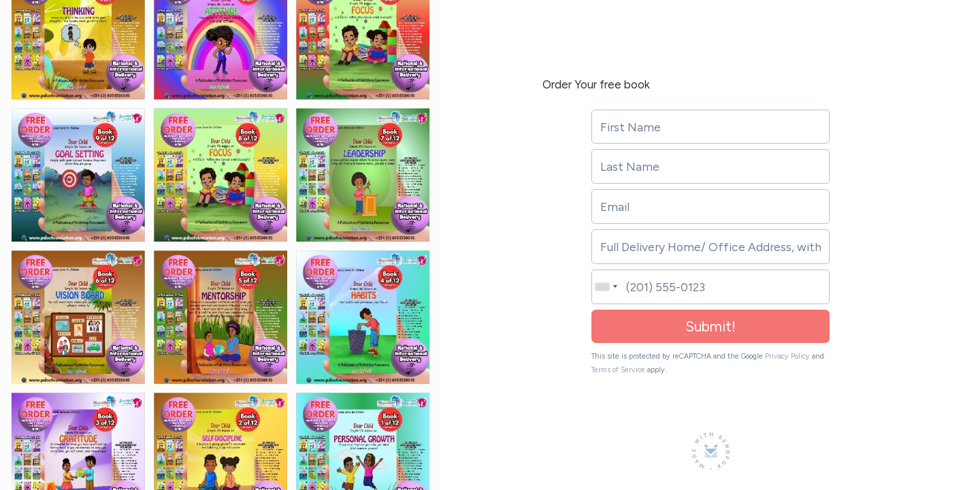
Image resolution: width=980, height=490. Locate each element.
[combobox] (605, 287)
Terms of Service (618, 370)
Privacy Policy (787, 356)
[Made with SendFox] (711, 451)
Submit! (710, 326)
